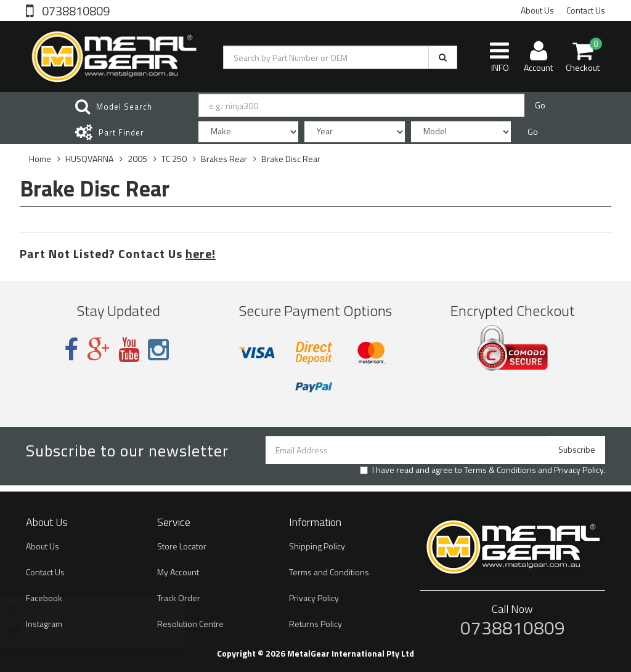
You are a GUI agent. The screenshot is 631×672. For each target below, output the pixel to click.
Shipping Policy (317, 546)
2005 (137, 159)
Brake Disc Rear (291, 159)
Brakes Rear (224, 159)
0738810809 (75, 10)
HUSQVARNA (89, 159)
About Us (537, 10)
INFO (499, 57)
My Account (178, 572)
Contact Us (586, 10)
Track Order (179, 598)
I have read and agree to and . (482, 470)
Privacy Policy (579, 470)
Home (40, 159)
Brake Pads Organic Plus (88, 624)
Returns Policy (315, 624)
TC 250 (174, 159)
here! (201, 253)
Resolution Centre (190, 624)
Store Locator (182, 546)
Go (540, 105)
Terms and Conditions (329, 572)
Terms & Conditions (500, 470)
